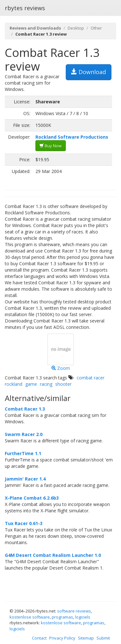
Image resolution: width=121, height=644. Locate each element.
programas (62, 617)
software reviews (74, 611)
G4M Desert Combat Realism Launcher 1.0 (53, 555)
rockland (14, 384)
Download (89, 72)
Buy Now (51, 146)
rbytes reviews (25, 8)
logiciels (83, 617)
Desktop (76, 28)
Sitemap (86, 638)
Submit (103, 638)
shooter (63, 384)
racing (46, 384)
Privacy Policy (62, 638)
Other (96, 28)
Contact (39, 638)
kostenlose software (30, 617)
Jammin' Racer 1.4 (25, 479)
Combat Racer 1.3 (25, 409)
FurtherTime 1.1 (23, 453)
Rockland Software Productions (72, 137)
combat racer (91, 378)
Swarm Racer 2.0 (24, 434)
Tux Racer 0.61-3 (24, 523)
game (31, 384)
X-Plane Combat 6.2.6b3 (32, 498)
